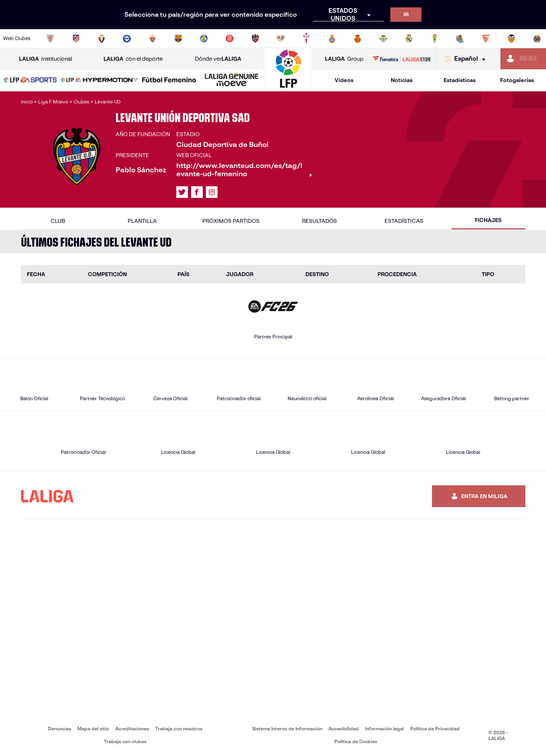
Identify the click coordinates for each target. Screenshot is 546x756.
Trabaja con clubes (125, 741)
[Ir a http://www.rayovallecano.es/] (281, 38)
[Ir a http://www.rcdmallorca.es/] (358, 38)
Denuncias (60, 729)
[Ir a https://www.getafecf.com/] (204, 38)
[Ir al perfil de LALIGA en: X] (182, 192)
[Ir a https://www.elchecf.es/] (153, 38)
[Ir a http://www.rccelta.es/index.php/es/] (306, 38)
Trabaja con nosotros (179, 729)
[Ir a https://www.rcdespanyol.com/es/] (332, 38)
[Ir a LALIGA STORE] (402, 59)
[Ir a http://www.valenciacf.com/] (511, 38)
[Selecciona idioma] (467, 59)
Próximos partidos (231, 221)
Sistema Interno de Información (287, 729)
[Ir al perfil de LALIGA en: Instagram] (212, 192)
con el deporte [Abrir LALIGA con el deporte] (133, 59)
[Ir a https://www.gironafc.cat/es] (230, 38)
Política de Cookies (356, 741)
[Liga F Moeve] (169, 80)
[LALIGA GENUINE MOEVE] (232, 80)
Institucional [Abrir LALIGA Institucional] (46, 59)
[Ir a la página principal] (288, 88)
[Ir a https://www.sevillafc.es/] (486, 38)
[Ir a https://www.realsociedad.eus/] (460, 38)
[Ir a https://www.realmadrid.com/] (409, 38)
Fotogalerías (517, 80)
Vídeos (344, 80)
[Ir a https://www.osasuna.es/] (102, 38)
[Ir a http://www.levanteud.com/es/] (255, 38)
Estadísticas (460, 80)
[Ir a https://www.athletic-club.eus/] (50, 38)
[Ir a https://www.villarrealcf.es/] (537, 38)
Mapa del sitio (93, 729)
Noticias (402, 80)
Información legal (384, 729)
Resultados (320, 221)
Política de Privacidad (435, 729)
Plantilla (142, 221)
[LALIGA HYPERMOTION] (100, 80)
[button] (30, 80)
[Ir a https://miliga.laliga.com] (523, 59)
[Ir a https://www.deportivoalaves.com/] (127, 38)
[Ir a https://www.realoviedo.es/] (435, 38)
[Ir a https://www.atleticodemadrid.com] (76, 38)
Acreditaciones (132, 729)
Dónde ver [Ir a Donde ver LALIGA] (218, 59)
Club (58, 221)
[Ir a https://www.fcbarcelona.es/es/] (178, 38)
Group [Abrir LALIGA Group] (344, 59)
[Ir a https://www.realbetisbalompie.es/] (383, 38)
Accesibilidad (344, 729)
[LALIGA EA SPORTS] (30, 80)
